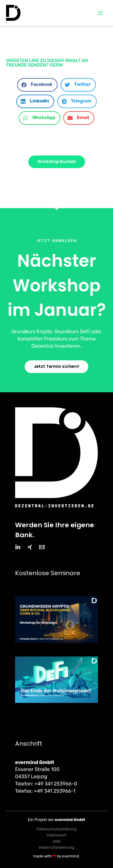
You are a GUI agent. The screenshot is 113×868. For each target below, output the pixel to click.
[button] (37, 85)
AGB (57, 841)
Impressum (56, 835)
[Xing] (30, 547)
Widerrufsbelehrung (56, 847)
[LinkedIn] (18, 547)
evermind (70, 856)
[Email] (42, 547)
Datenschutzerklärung (56, 829)
